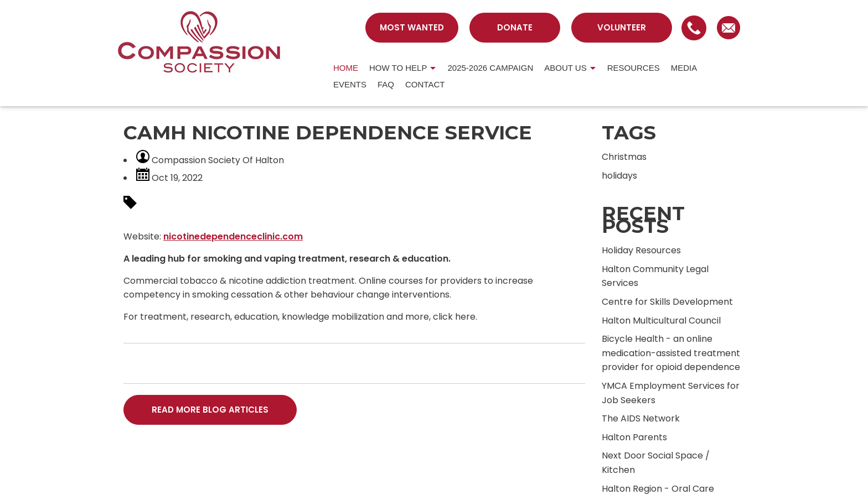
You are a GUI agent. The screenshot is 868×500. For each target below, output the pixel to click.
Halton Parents (634, 437)
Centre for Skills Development (667, 302)
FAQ (386, 84)
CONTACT (425, 84)
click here (454, 317)
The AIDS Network (641, 418)
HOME (346, 68)
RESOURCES (634, 68)
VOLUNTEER (622, 27)
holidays (619, 176)
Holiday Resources (641, 250)
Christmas (624, 157)
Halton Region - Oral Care (658, 489)
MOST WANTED (412, 27)
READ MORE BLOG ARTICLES (210, 410)
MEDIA (684, 68)
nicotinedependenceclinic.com (233, 236)
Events (350, 84)
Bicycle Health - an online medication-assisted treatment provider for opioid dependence (671, 353)
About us (565, 68)
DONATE (515, 27)
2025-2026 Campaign (490, 68)
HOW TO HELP (398, 68)
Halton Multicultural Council (661, 321)
